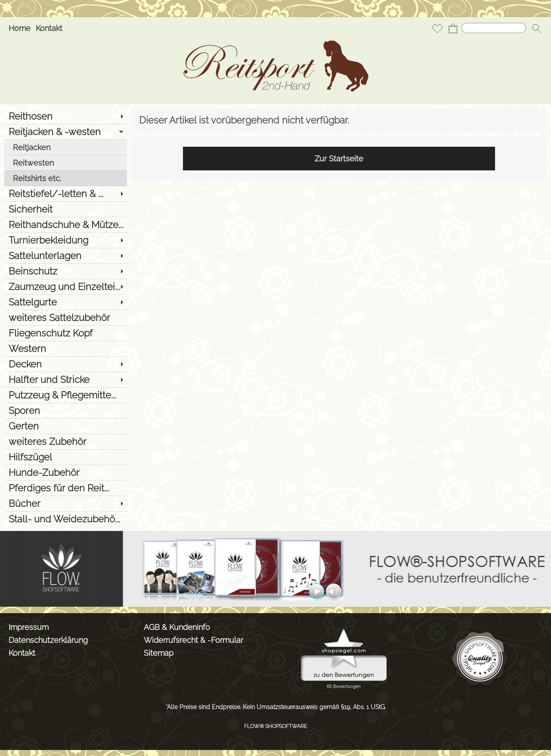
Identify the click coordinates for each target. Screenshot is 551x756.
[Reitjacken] (66, 147)
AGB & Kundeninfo (177, 627)
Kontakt (49, 28)
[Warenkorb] (453, 28)
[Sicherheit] (66, 209)
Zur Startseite (339, 159)
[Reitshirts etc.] (66, 178)
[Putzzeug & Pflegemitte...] (66, 395)
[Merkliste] (437, 28)
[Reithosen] (66, 116)
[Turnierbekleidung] (66, 240)
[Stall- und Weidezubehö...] (66, 519)
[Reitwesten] (66, 163)
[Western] (66, 349)
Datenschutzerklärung (48, 640)
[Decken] (66, 364)
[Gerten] (66, 426)
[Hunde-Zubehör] (66, 472)
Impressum (29, 627)
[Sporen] (66, 410)
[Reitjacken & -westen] (66, 132)
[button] (537, 28)
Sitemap (159, 653)
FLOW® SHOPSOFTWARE (275, 726)
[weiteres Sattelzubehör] (66, 318)
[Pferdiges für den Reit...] (66, 488)
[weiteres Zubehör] (66, 441)
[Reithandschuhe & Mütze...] (66, 225)
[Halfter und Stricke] (66, 380)
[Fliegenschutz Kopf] (66, 333)
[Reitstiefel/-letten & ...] (66, 194)
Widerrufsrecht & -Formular (193, 640)
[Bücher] (66, 503)
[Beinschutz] (66, 271)
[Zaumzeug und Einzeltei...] (66, 287)
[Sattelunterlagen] (66, 256)
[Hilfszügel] (66, 457)
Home (20, 28)
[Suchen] (494, 28)
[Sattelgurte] (66, 302)
